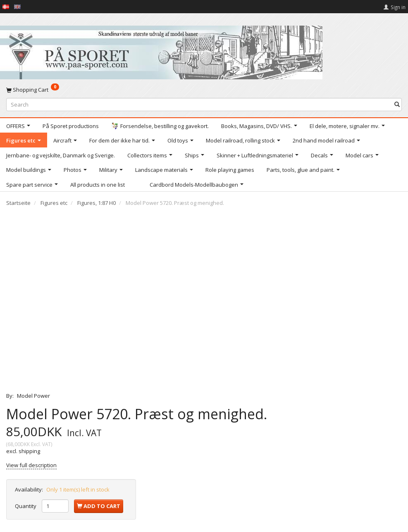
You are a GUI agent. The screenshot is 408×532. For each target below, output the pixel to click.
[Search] (397, 104)
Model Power (33, 396)
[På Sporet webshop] (161, 51)
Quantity (26, 506)
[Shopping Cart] (204, 90)
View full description (31, 465)
